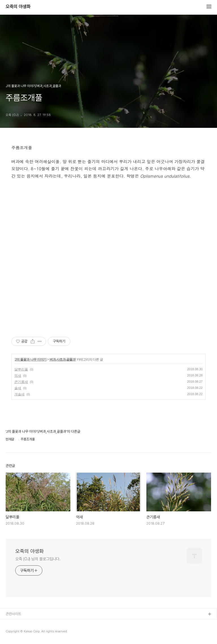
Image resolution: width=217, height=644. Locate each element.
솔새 (18, 388)
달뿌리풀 (21, 369)
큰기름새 (21, 382)
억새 (18, 376)
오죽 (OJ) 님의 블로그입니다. (38, 559)
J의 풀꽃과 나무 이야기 (31, 359)
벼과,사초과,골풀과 (63, 359)
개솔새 (19, 394)
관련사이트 (13, 614)
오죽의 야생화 (18, 7)
